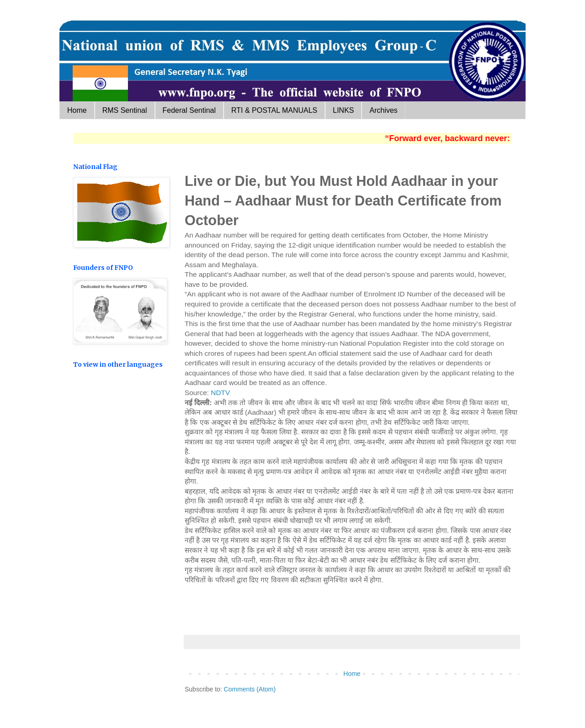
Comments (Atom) (250, 689)
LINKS (343, 110)
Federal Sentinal (189, 110)
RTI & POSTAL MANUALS (274, 110)
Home (77, 110)
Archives (383, 110)
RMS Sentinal (125, 110)
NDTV (220, 393)
